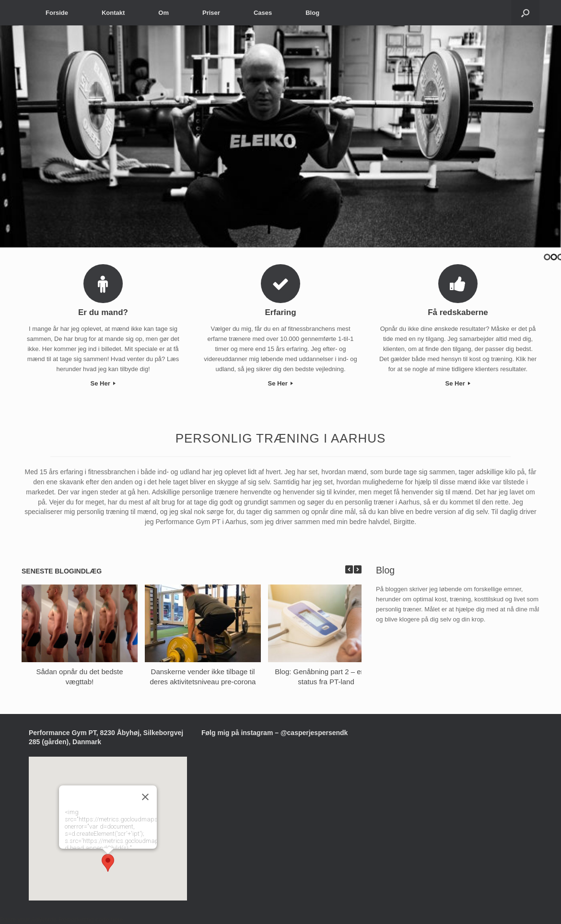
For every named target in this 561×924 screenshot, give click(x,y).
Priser (211, 13)
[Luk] (145, 797)
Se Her (103, 383)
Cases (263, 13)
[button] (108, 863)
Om (164, 13)
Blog (312, 13)
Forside (57, 13)
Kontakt (113, 13)
